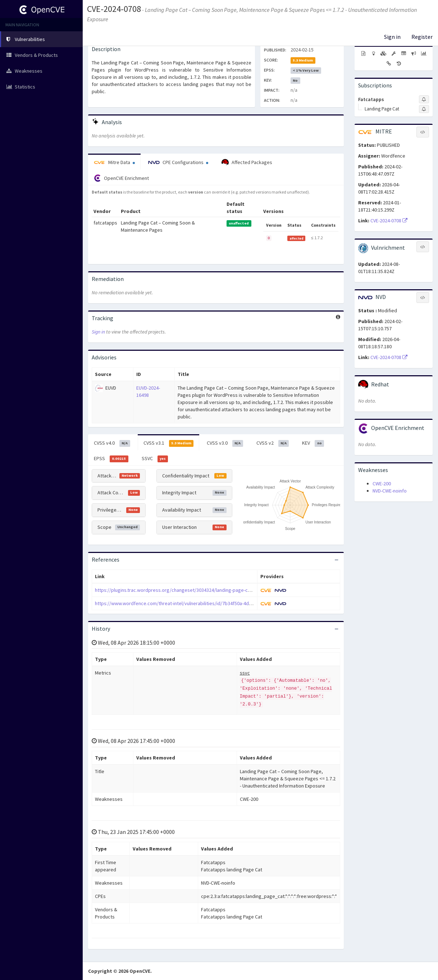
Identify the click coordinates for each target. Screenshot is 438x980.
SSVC (155, 459)
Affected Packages (247, 163)
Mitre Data (114, 162)
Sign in (392, 37)
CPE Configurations (178, 162)
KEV (313, 443)
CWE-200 (382, 484)
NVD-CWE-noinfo (390, 491)
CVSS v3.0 (225, 443)
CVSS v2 (273, 443)
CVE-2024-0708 (114, 9)
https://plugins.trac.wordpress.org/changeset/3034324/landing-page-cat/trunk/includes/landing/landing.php (212, 590)
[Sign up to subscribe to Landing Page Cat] (424, 109)
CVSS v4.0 (112, 443)
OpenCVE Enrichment (121, 178)
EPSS (111, 459)
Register (422, 37)
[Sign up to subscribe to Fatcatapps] (424, 99)
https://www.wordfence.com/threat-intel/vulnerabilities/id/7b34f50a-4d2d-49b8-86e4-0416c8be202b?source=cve (217, 603)
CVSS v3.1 (169, 443)
